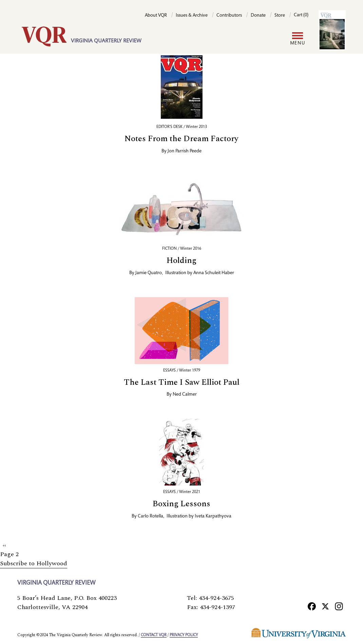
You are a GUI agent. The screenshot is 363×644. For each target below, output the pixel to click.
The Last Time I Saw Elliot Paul (182, 382)
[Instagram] (339, 606)
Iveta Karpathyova (213, 516)
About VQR (156, 16)
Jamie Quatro (149, 273)
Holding (181, 261)
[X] (325, 606)
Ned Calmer (185, 395)
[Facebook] (312, 606)
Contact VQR (154, 635)
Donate (258, 16)
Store (280, 16)
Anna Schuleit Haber (214, 273)
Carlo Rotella (150, 516)
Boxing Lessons (181, 504)
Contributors (229, 16)
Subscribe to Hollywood (34, 563)
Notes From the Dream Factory (181, 139)
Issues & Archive (192, 16)
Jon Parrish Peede (185, 151)
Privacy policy (184, 635)
